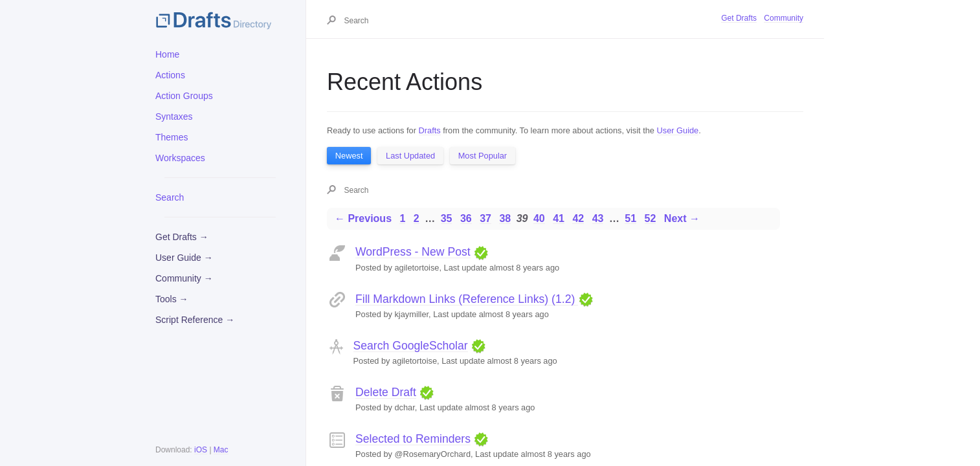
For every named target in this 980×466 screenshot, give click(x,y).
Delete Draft (386, 392)
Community (784, 18)
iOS (201, 450)
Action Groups (184, 96)
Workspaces (180, 158)
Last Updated (410, 156)
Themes (172, 137)
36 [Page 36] (466, 218)
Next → (682, 218)
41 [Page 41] (559, 218)
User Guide (678, 130)
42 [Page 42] (578, 218)
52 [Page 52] (651, 218)
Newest (349, 156)
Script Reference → (195, 320)
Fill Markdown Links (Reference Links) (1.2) (467, 299)
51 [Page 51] (630, 218)
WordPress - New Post (413, 252)
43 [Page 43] (598, 218)
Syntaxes (174, 116)
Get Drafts (739, 18)
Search (170, 197)
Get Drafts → (182, 237)
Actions (170, 75)
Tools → (172, 299)
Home (167, 54)
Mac (221, 450)
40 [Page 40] (539, 218)
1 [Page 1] (402, 218)
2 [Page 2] (417, 218)
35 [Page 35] (447, 218)
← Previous (363, 218)
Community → (184, 278)
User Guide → (184, 258)
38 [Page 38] (505, 218)
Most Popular (483, 156)
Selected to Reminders (413, 439)
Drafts (430, 130)
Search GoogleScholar (411, 346)
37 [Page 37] (485, 218)
